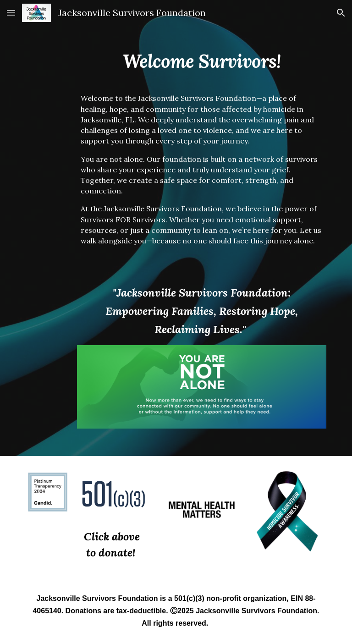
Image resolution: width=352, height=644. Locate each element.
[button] (11, 13)
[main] (201, 53)
